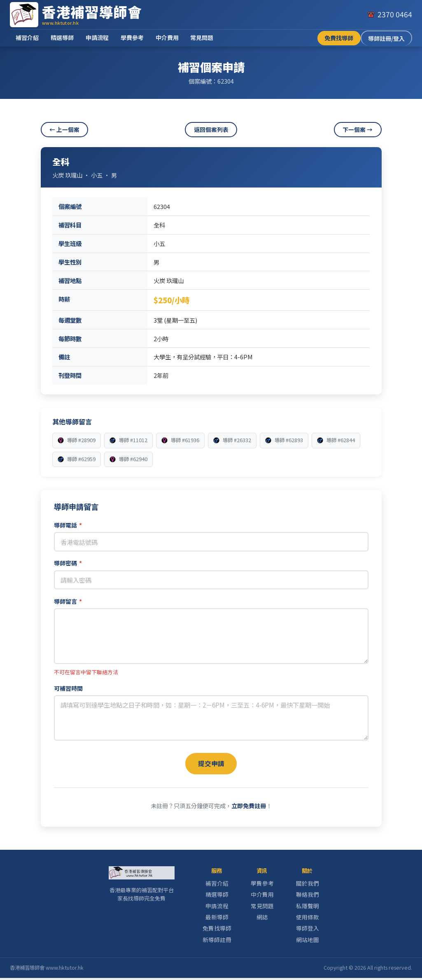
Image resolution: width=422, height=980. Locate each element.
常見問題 (202, 38)
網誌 (262, 919)
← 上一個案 (64, 129)
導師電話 (68, 525)
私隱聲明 (308, 907)
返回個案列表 (211, 129)
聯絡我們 (308, 896)
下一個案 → (358, 129)
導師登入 (308, 930)
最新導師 (217, 919)
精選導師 (62, 38)
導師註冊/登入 (386, 38)
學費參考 (132, 38)
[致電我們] (389, 14)
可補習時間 (68, 688)
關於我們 (308, 885)
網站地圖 (308, 941)
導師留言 (68, 601)
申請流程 (97, 38)
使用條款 (308, 919)
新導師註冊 (217, 941)
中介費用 (167, 38)
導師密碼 (68, 563)
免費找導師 (339, 38)
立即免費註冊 (249, 807)
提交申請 (211, 764)
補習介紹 (27, 38)
